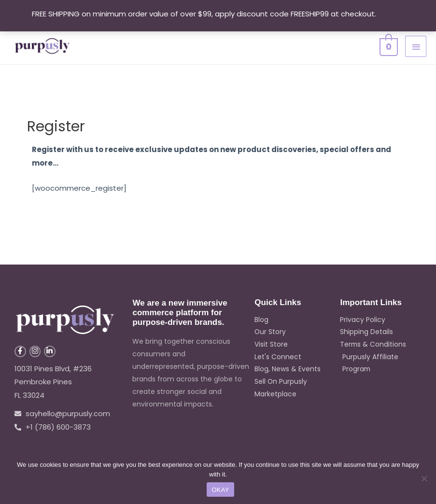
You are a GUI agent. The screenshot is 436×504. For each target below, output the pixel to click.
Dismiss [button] (391, 14)
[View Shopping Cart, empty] (388, 46)
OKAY (220, 490)
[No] (424, 478)
